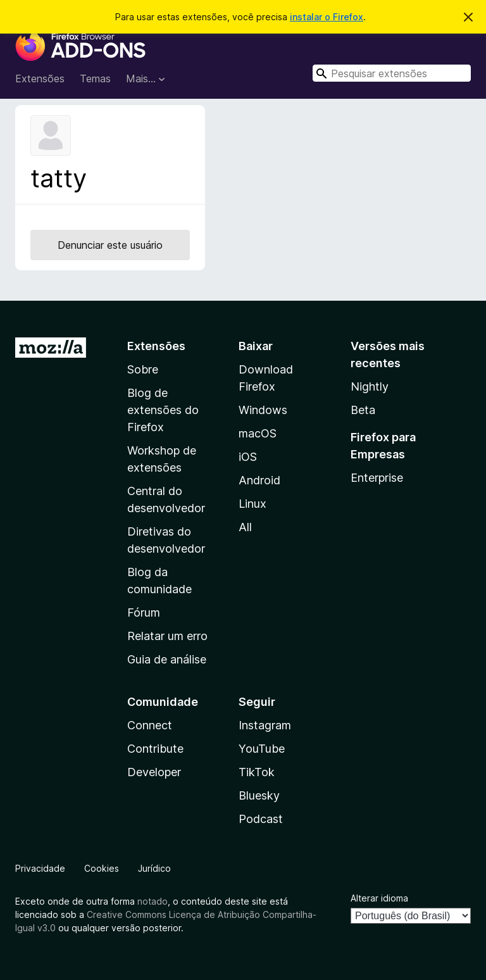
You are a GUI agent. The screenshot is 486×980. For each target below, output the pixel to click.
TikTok (257, 772)
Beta (363, 410)
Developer (154, 772)
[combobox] (392, 73)
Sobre (143, 369)
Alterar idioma (379, 898)
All (245, 527)
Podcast (261, 819)
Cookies (102, 868)
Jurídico (154, 868)
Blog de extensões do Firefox (163, 410)
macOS (258, 433)
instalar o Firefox (327, 17)
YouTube (262, 749)
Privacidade (40, 868)
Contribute (155, 749)
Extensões (40, 79)
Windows (263, 410)
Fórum (144, 612)
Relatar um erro (167, 636)
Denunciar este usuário (110, 245)
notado (153, 901)
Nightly (370, 386)
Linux (252, 504)
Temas (95, 79)
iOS (248, 457)
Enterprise (377, 478)
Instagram (265, 725)
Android (259, 480)
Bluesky (259, 795)
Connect (150, 725)
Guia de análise (167, 659)
